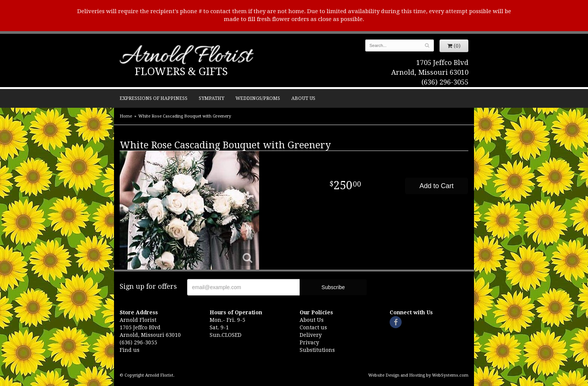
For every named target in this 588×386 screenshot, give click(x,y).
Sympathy (211, 98)
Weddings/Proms (258, 98)
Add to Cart (436, 186)
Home (126, 116)
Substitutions (317, 350)
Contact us (313, 327)
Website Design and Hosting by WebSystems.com (418, 375)
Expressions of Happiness (154, 98)
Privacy (309, 342)
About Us (303, 98)
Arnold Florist (186, 57)
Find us (130, 350)
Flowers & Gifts (181, 72)
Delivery (311, 335)
